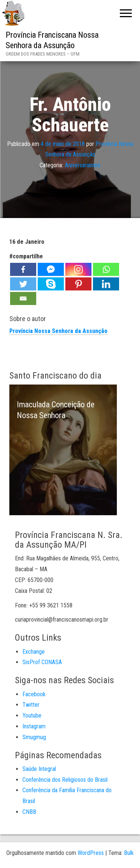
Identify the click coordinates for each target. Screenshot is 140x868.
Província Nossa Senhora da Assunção (58, 331)
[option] (63, 450)
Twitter (31, 705)
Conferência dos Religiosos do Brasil (65, 780)
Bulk (129, 853)
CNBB (29, 812)
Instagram (34, 726)
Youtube (32, 715)
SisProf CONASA (42, 662)
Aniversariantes (83, 165)
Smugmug (34, 737)
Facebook (34, 694)
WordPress (91, 853)
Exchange (34, 652)
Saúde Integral (39, 769)
